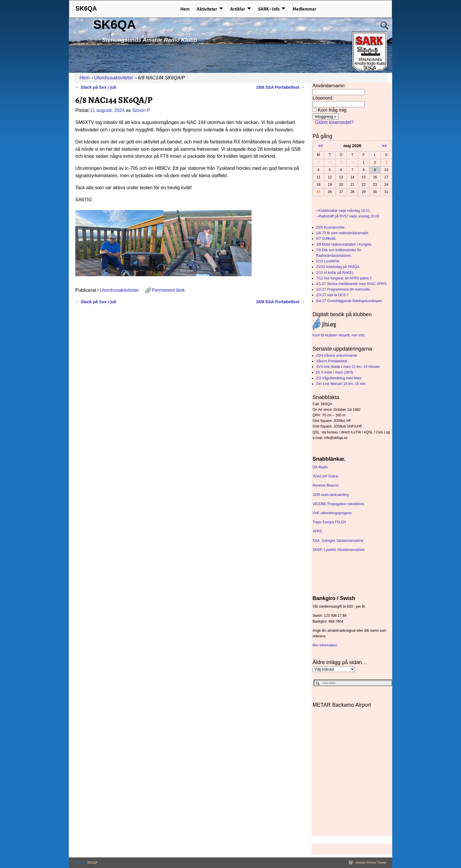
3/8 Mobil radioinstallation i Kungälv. (344, 244)
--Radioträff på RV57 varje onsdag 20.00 (348, 216)
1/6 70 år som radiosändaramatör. (343, 233)
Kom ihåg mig (332, 110)
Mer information (325, 645)
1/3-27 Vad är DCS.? (332, 295)
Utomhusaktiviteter (114, 78)
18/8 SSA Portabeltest (280, 87)
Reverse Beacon (326, 485)
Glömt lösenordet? (334, 122)
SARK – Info (269, 9)
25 (319, 192)
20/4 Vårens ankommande (337, 356)
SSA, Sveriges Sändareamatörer (338, 541)
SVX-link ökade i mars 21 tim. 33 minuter (348, 367)
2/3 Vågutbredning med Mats (339, 378)
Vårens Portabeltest (331, 361)
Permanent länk (168, 290)
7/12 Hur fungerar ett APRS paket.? (344, 278)
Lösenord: (323, 98)
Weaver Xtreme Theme (371, 863)
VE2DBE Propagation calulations (338, 504)
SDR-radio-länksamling (331, 495)
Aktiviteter (207, 9)
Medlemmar (304, 9)
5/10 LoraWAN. (328, 261)
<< (320, 146)
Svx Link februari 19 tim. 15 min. (341, 384)
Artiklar (238, 9)
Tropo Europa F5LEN (329, 522)
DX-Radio (320, 467)
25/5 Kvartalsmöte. (331, 227)
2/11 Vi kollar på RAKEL (335, 273)
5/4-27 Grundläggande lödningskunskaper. (349, 301)
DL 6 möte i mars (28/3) (335, 372)
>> (384, 146)
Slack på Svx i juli (96, 87)
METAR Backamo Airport (342, 705)
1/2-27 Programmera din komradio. (343, 289)
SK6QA (115, 25)
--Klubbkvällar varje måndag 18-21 (343, 211)
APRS (317, 531)
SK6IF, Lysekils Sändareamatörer (339, 550)
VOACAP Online (325, 476)
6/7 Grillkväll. (326, 239)
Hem (185, 9)
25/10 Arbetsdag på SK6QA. (338, 267)
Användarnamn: (329, 86)
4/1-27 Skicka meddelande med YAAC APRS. (352, 284)
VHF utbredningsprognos (332, 513)
